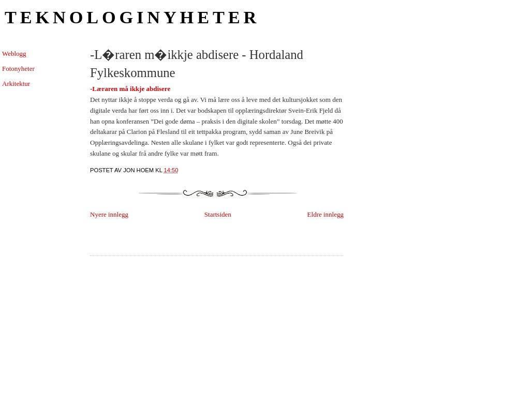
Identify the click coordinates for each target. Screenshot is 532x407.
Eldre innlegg (326, 214)
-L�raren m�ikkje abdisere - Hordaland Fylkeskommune (197, 64)
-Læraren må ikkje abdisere (130, 89)
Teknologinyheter (132, 17)
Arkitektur (16, 84)
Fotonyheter (18, 69)
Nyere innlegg (109, 214)
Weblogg (14, 54)
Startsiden (218, 214)
